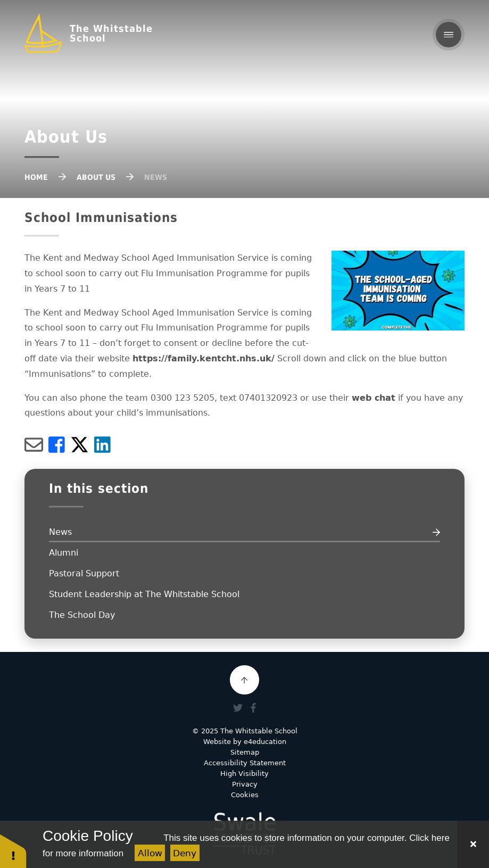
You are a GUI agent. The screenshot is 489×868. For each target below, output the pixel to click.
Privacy (245, 784)
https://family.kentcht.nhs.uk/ (204, 358)
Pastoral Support (84, 573)
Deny (185, 853)
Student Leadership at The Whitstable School (144, 594)
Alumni (64, 553)
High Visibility (245, 774)
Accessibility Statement (245, 763)
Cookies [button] (245, 795)
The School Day (82, 615)
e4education (265, 742)
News (156, 177)
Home (36, 177)
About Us (96, 177)
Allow (150, 853)
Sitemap (245, 752)
